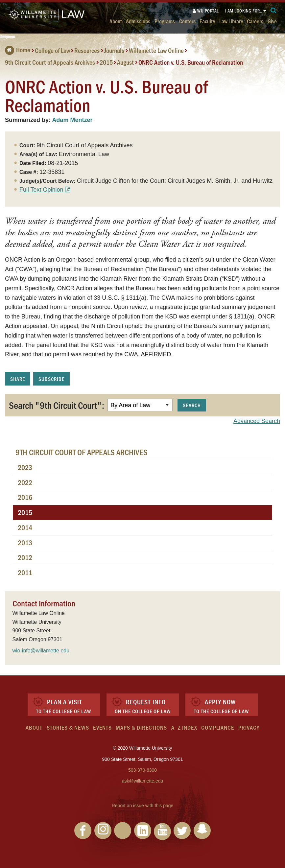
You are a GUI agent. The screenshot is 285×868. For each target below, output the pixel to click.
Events (102, 727)
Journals (114, 50)
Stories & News (68, 727)
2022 (25, 482)
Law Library (231, 21)
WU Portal (206, 11)
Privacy (249, 727)
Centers (187, 21)
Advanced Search (257, 421)
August (125, 62)
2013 (25, 542)
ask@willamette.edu (143, 781)
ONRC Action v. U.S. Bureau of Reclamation (191, 62)
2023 (25, 467)
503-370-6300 (142, 770)
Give (272, 21)
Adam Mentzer (72, 120)
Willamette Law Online (156, 50)
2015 (106, 62)
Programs (165, 21)
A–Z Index (184, 727)
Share (18, 379)
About (116, 21)
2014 (25, 527)
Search (192, 405)
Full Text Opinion (41, 190)
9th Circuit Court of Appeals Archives (50, 62)
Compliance (218, 727)
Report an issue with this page (143, 806)
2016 (25, 497)
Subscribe (51, 379)
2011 (25, 572)
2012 (25, 557)
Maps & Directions (141, 727)
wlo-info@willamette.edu (41, 651)
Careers (255, 21)
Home (18, 50)
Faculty (207, 21)
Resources (87, 50)
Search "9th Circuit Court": (57, 405)
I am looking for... (244, 11)
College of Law (52, 50)
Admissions (138, 21)
